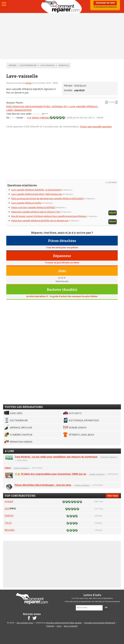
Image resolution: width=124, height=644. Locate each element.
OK (106, 608)
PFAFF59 (9, 516)
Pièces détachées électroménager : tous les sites (43, 485)
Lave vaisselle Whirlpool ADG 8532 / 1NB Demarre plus (37, 194)
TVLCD (8, 523)
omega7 (9, 501)
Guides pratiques (21, 468)
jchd (7, 508)
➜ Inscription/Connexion (105, 7)
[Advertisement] (62, 36)
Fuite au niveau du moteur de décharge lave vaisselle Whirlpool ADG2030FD (47, 199)
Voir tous (113, 496)
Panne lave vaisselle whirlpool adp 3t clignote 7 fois (36, 212)
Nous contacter (71, 626)
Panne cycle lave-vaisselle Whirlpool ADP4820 (33, 208)
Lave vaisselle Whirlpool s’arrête (26, 203)
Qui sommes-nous (25, 623)
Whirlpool (80, 85)
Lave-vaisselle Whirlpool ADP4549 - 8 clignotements (36, 190)
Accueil (62, 6)
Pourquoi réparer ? (109, 457)
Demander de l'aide (105, 3)
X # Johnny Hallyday (39, 117)
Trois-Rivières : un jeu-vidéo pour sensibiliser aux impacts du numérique (56, 457)
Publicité (50, 626)
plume (29, 83)
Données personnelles (95, 623)
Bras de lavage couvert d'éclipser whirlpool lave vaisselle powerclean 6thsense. (49, 216)
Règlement (110, 623)
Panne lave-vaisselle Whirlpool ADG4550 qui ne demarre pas (40, 221)
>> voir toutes (111, 182)
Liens (8, 468)
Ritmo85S (10, 530)
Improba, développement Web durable (64, 623)
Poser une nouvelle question (96, 126)
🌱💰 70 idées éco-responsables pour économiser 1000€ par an (50, 474)
